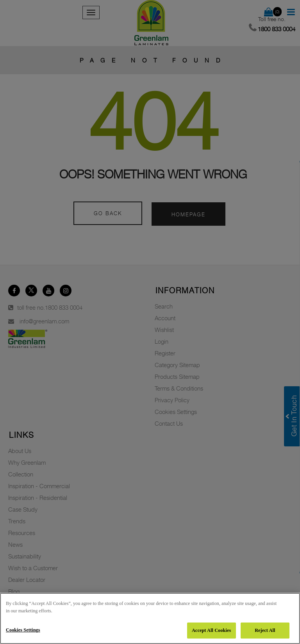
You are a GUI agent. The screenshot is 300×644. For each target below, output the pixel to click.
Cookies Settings (23, 630)
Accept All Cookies (211, 630)
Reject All (265, 630)
